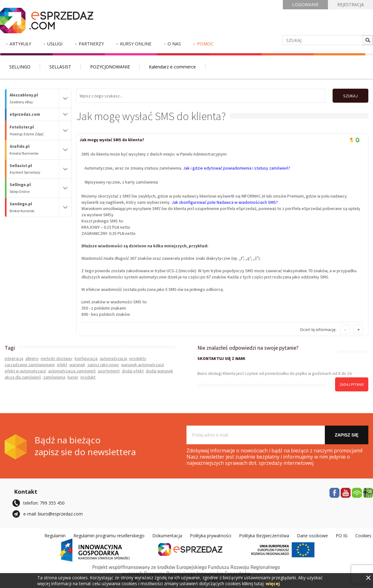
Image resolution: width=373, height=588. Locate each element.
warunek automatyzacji (143, 365)
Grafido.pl (34, 150)
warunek (77, 365)
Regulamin (55, 536)
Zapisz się (347, 435)
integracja (14, 358)
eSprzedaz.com (25, 114)
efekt (62, 365)
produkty (138, 358)
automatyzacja (113, 358)
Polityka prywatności (211, 536)
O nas (174, 44)
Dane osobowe (312, 536)
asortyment (109, 371)
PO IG (342, 536)
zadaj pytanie (352, 384)
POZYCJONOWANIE (110, 67)
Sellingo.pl (34, 188)
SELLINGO (20, 67)
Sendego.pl (34, 207)
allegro (32, 358)
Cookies (363, 536)
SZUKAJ (350, 96)
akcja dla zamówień (23, 377)
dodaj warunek (159, 371)
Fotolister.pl (34, 131)
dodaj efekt (133, 371)
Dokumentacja (167, 536)
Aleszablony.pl (34, 98)
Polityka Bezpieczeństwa (264, 536)
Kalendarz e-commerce (172, 67)
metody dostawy (57, 358)
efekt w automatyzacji (25, 371)
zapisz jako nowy (103, 365)
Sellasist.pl (34, 169)
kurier (73, 377)
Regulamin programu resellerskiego (109, 536)
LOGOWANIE (305, 5)
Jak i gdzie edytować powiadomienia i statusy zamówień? (237, 168)
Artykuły (20, 44)
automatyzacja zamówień (72, 371)
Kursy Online (136, 44)
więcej (273, 583)
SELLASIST (60, 67)
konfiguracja (86, 358)
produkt (88, 377)
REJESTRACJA (351, 5)
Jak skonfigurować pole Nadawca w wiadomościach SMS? (225, 202)
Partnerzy (91, 44)
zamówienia (54, 377)
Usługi (55, 44)
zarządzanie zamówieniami (30, 365)
